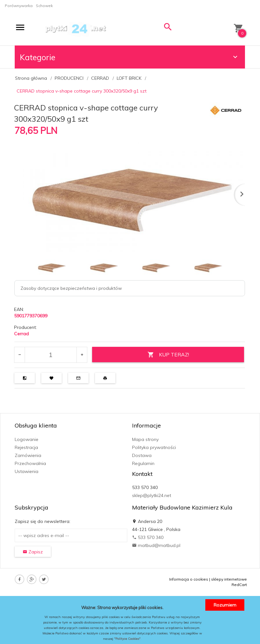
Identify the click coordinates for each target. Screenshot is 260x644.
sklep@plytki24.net (152, 495)
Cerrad (21, 334)
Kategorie (130, 57)
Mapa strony (145, 439)
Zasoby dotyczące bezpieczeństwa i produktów (71, 288)
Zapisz (33, 552)
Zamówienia (28, 455)
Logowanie (27, 439)
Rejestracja (26, 447)
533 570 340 (148, 537)
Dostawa (142, 455)
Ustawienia (27, 471)
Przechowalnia (30, 463)
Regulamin (143, 463)
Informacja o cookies (189, 579)
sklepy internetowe (229, 579)
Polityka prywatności (154, 447)
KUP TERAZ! (168, 355)
